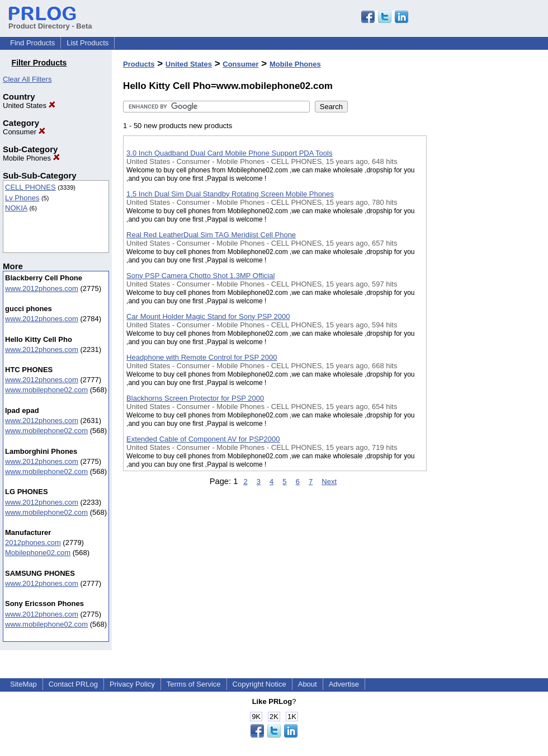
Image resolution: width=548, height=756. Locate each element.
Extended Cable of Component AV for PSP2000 (203, 439)
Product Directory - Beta (50, 22)
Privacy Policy (132, 684)
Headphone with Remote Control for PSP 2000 (202, 357)
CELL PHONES (30, 187)
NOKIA (16, 208)
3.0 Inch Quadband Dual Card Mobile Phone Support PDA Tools (229, 153)
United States (29, 105)
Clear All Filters (27, 79)
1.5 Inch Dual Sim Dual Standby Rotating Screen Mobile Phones (230, 194)
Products (139, 64)
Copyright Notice (259, 684)
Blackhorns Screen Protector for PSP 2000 (195, 398)
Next (329, 482)
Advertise (344, 684)
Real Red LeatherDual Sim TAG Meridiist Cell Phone (211, 235)
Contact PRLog (73, 684)
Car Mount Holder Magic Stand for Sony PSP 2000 (208, 316)
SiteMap (23, 684)
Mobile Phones (31, 158)
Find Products (32, 43)
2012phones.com (33, 543)
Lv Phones (22, 198)
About (308, 684)
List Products (88, 43)
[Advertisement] (483, 290)
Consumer (24, 132)
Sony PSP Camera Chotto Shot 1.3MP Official (200, 276)
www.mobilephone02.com (46, 390)
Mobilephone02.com (38, 553)
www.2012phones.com (42, 288)
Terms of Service (194, 684)
